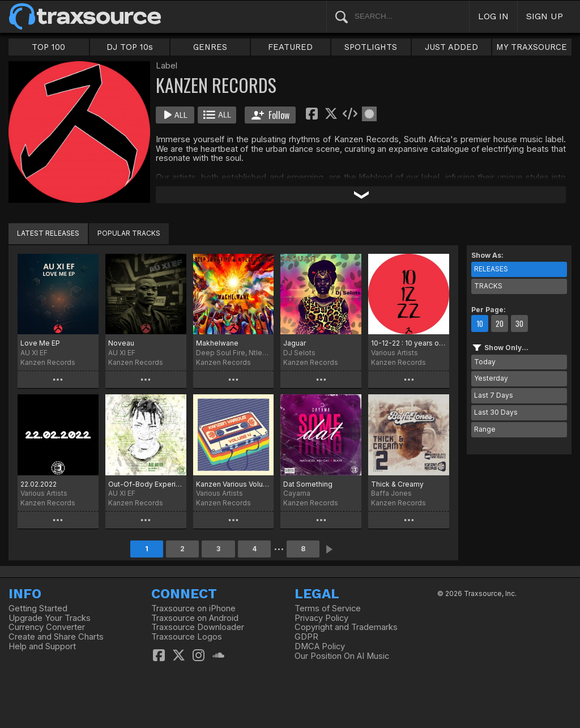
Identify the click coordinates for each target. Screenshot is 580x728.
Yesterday (491, 378)
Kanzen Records (48, 362)
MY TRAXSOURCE (532, 47)
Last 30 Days (496, 412)
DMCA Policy (320, 646)
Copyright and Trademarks (346, 627)
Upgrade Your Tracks (50, 618)
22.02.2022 (39, 484)
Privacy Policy (321, 618)
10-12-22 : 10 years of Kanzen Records (409, 343)
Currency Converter (47, 627)
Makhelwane (217, 343)
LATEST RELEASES (48, 233)
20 (500, 323)
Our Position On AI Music (342, 656)
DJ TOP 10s (130, 47)
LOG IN (493, 16)
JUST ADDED (451, 47)
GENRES (210, 47)
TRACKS (488, 286)
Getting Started (38, 608)
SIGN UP (545, 16)
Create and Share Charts (56, 637)
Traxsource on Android (195, 618)
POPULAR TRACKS (129, 233)
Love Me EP (40, 343)
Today (485, 362)
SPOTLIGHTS (371, 47)
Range (485, 429)
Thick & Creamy (397, 484)
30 (519, 323)
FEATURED (290, 47)
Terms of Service (328, 608)
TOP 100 (48, 47)
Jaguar (295, 343)
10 (480, 323)
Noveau (121, 343)
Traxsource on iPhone (193, 608)
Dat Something (308, 484)
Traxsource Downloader (198, 627)
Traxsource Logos (187, 637)
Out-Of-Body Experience (146, 484)
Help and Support (42, 646)
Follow (270, 115)
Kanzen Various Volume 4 (234, 484)
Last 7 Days (494, 395)
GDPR (306, 637)
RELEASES (491, 269)
